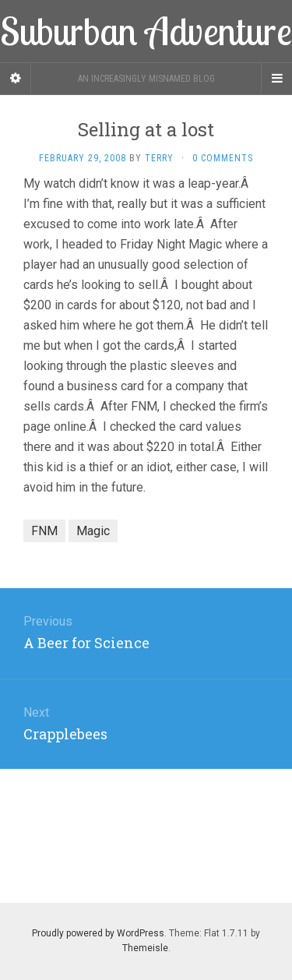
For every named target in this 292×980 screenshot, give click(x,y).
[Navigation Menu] (276, 79)
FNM (44, 531)
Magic (93, 531)
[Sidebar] (16, 79)
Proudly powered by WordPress (98, 933)
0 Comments (223, 158)
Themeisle (145, 948)
